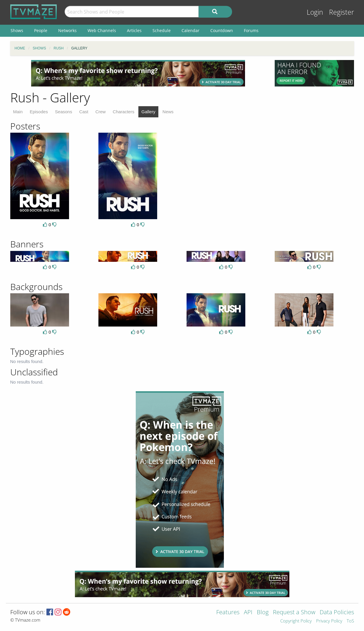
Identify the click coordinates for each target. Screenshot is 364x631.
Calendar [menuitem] (191, 30)
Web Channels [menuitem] (102, 30)
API (248, 613)
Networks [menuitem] (67, 30)
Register (342, 12)
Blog (263, 613)
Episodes (39, 112)
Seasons (63, 112)
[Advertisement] (138, 73)
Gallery (148, 112)
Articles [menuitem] (134, 30)
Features (228, 613)
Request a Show (294, 613)
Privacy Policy (329, 621)
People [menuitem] (41, 30)
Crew (101, 112)
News (168, 112)
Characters (124, 112)
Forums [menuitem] (251, 30)
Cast (84, 112)
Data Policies (337, 613)
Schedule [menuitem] (162, 30)
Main (18, 112)
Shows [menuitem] (17, 30)
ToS (350, 621)
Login (315, 12)
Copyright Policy (296, 621)
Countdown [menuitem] (222, 30)
